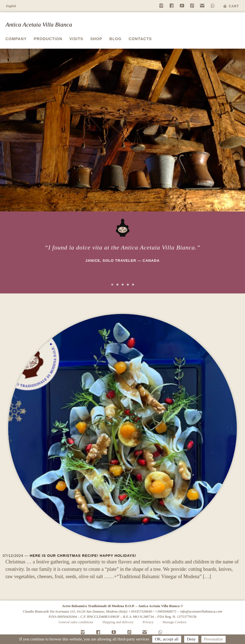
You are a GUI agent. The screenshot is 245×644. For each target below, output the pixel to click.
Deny (191, 639)
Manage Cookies (175, 622)
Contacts (140, 39)
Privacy (148, 622)
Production (48, 39)
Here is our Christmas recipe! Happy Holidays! (83, 556)
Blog (116, 39)
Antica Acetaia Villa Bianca (39, 24)
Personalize (213, 639)
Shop (96, 39)
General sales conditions (76, 622)
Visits (76, 39)
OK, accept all (167, 639)
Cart (234, 6)
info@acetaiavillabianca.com (201, 611)
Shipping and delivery (118, 622)
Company (16, 39)
